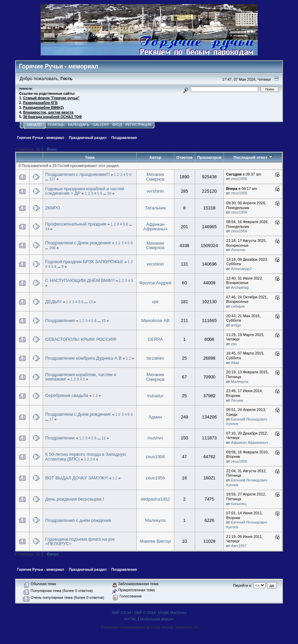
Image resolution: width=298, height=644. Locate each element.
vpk (155, 302)
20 (109, 193)
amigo (236, 325)
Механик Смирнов (155, 177)
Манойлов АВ (155, 320)
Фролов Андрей (155, 283)
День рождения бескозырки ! (74, 499)
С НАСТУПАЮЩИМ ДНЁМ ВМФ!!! (80, 280)
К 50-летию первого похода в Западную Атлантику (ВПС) (86, 457)
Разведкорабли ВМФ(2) (43, 108)
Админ (155, 417)
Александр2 (241, 269)
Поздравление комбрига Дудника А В (83, 358)
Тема (90, 157)
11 (104, 438)
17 (51, 419)
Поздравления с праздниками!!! (77, 174)
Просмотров (209, 157)
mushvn (155, 438)
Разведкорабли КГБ (40, 103)
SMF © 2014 (145, 613)
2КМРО (53, 208)
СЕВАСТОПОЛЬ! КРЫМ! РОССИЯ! (81, 339)
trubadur (155, 396)
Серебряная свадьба (67, 395)
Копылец (239, 504)
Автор (155, 157)
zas (234, 344)
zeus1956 (239, 179)
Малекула (240, 382)
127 (52, 179)
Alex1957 (239, 546)
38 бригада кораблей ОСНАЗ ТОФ (52, 117)
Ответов (185, 157)
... (47, 179)
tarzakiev (155, 358)
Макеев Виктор (155, 541)
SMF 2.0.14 (121, 613)
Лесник (237, 400)
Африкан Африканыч (155, 227)
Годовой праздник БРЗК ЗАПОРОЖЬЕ (84, 262)
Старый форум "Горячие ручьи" (51, 98)
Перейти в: (242, 585)
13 (91, 302)
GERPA (155, 339)
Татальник (155, 208)
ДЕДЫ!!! (53, 302)
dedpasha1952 (155, 499)
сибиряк (238, 306)
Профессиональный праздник (76, 224)
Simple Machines (172, 613)
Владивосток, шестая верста (48, 112)
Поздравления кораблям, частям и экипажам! (81, 377)
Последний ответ (253, 157)
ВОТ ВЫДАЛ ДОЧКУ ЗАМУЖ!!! (77, 478)
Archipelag (240, 287)
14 (47, 229)
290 (52, 248)
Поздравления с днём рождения (78, 520)
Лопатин (238, 250)
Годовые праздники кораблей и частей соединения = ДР (85, 191)
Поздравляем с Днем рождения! (78, 243)
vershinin (155, 191)
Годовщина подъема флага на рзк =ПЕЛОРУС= (80, 542)
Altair (235, 363)
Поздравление (60, 320)
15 (104, 321)
